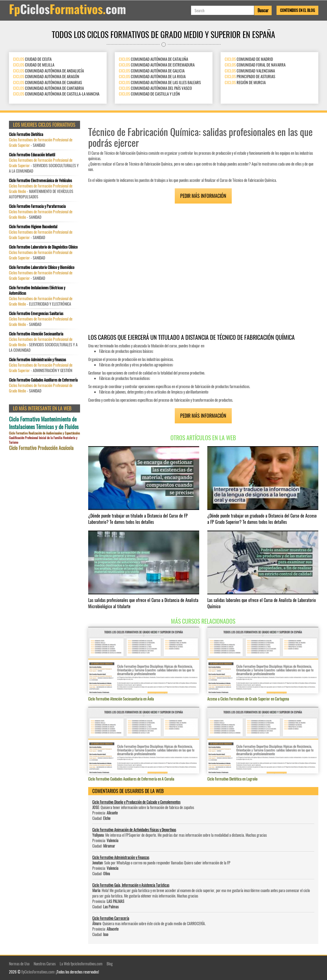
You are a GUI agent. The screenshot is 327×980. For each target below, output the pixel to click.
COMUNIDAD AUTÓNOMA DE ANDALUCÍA (48, 71)
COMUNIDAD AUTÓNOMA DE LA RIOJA (152, 76)
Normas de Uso (19, 964)
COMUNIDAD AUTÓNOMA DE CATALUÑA (153, 59)
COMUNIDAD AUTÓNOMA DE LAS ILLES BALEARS (160, 82)
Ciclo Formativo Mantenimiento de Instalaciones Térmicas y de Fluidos (44, 423)
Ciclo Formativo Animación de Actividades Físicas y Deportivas (134, 830)
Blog (110, 964)
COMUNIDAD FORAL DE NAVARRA (255, 65)
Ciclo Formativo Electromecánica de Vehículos (40, 180)
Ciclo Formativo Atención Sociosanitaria (36, 334)
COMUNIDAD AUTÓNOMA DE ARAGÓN (46, 76)
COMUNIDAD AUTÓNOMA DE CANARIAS (47, 82)
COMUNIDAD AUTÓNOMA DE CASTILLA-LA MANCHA (56, 94)
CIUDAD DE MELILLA (34, 65)
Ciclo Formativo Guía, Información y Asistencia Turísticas (131, 885)
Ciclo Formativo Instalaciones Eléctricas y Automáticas (37, 290)
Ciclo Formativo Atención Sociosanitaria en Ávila (121, 699)
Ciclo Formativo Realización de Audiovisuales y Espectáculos (44, 433)
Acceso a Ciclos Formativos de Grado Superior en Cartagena (248, 699)
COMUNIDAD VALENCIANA (250, 71)
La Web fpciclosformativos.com (81, 964)
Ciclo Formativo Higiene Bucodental (33, 227)
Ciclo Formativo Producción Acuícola (41, 448)
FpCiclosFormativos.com (38, 972)
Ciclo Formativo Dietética (26, 134)
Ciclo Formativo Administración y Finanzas (121, 857)
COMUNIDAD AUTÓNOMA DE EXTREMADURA (157, 65)
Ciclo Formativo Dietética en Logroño (232, 779)
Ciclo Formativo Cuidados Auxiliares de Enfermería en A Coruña (131, 779)
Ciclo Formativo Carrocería (111, 918)
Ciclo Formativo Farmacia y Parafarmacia (37, 206)
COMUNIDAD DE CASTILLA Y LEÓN (149, 94)
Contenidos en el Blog (297, 10)
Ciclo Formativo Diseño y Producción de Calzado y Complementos (136, 802)
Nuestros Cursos (45, 964)
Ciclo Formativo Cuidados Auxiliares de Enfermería (43, 380)
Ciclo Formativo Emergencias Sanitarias (36, 313)
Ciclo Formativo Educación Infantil (32, 155)
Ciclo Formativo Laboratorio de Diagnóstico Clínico (43, 247)
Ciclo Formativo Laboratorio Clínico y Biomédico (42, 267)
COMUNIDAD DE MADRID (249, 59)
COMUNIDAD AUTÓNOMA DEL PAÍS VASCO (155, 88)
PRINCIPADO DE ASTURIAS (250, 76)
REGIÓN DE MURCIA (245, 82)
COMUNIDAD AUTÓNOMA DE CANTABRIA (48, 88)
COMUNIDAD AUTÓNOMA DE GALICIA (152, 71)
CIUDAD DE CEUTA (32, 59)
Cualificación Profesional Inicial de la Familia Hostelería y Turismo (43, 440)
